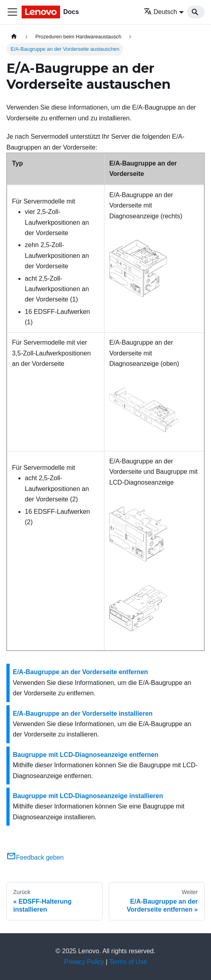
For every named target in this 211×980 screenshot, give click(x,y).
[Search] (196, 12)
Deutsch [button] (161, 12)
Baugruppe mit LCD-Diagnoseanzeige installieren (88, 796)
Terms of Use (128, 962)
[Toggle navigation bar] (12, 12)
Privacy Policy (84, 962)
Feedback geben (35, 857)
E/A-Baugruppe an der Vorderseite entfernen (80, 672)
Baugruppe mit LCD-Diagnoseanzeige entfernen (86, 755)
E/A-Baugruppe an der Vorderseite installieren (83, 714)
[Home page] (14, 37)
